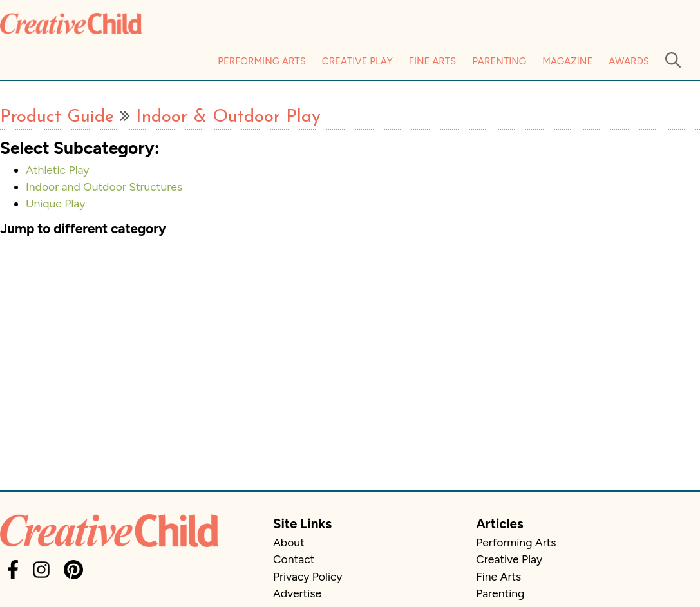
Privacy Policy (308, 576)
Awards (629, 61)
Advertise (297, 593)
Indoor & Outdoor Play (228, 117)
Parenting (499, 61)
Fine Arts (432, 61)
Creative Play (357, 61)
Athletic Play (58, 170)
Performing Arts (262, 61)
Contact (294, 559)
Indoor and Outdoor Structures (104, 187)
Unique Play (55, 203)
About (289, 542)
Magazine (567, 61)
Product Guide (57, 117)
